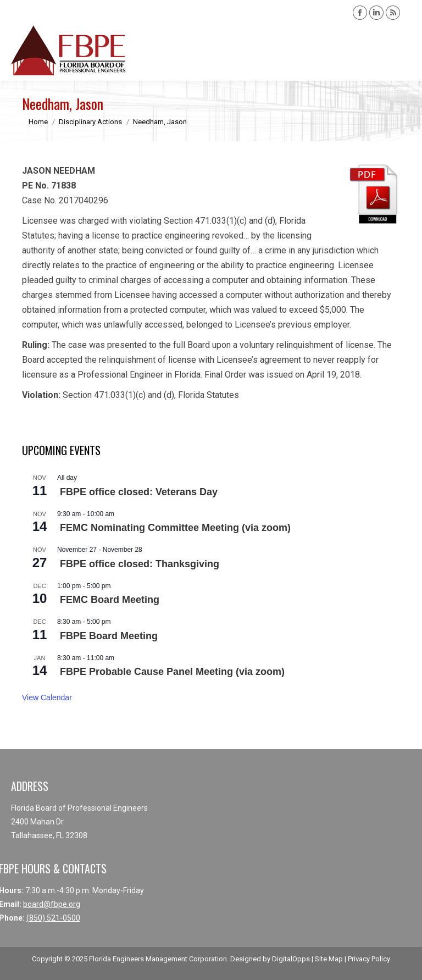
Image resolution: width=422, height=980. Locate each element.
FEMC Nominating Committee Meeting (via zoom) (175, 528)
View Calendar (47, 697)
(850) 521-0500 (53, 918)
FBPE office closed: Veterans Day (139, 492)
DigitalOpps (291, 959)
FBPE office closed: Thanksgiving (140, 564)
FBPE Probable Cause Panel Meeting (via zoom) (172, 672)
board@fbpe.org (52, 904)
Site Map (329, 959)
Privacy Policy (369, 959)
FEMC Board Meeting (110, 600)
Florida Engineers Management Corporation (158, 959)
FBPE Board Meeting (109, 636)
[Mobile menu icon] (404, 51)
